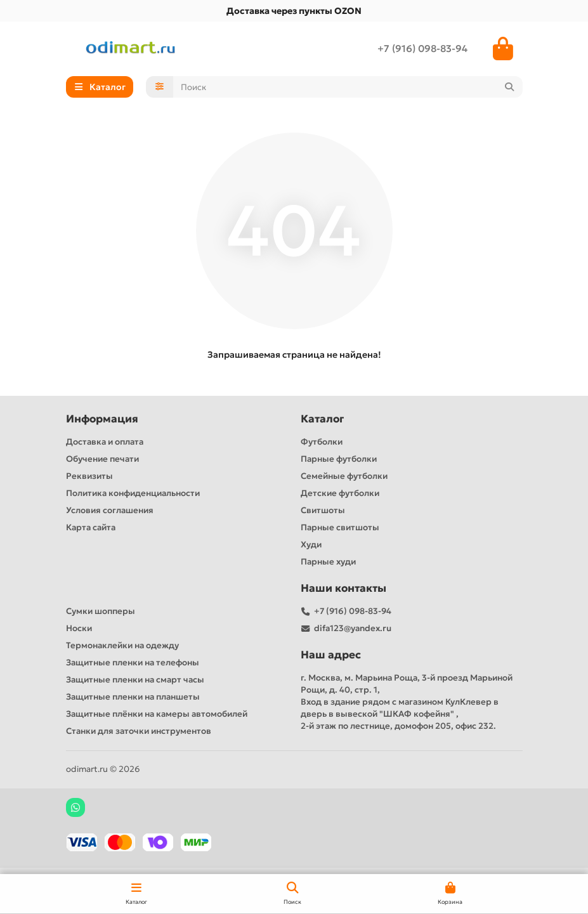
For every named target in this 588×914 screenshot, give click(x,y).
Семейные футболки (344, 476)
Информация (102, 419)
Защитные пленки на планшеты (133, 697)
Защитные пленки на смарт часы (135, 680)
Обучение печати (102, 459)
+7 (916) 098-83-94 (422, 49)
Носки (79, 628)
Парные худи (328, 562)
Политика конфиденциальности (133, 493)
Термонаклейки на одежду (122, 645)
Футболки (322, 442)
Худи (311, 545)
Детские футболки (340, 493)
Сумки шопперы (101, 611)
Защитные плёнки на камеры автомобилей (157, 714)
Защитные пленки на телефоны (133, 663)
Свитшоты (323, 510)
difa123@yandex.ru (353, 628)
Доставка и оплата (105, 442)
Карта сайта (91, 527)
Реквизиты (89, 476)
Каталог (322, 419)
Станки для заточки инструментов (139, 731)
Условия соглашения (110, 510)
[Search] (348, 87)
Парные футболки (339, 459)
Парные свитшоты (340, 527)
